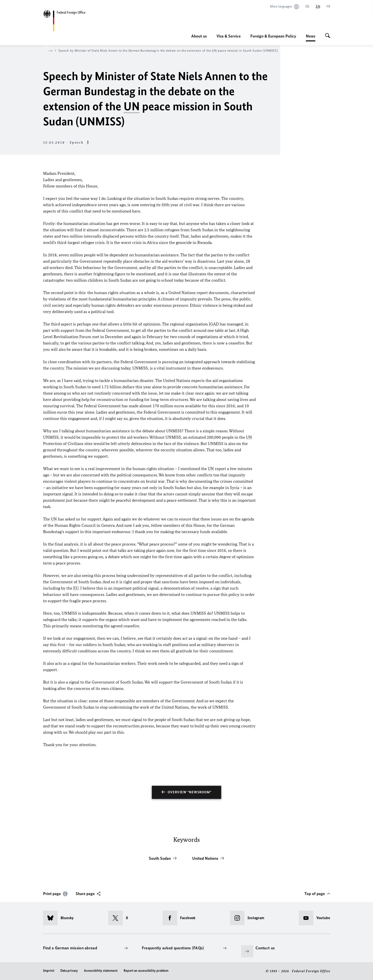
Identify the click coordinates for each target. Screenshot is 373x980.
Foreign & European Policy (273, 36)
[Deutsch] (307, 7)
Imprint (49, 971)
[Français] (328, 7)
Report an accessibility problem (146, 971)
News (311, 36)
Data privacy (69, 971)
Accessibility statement (101, 971)
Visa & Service (229, 36)
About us (199, 36)
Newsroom (47, 51)
